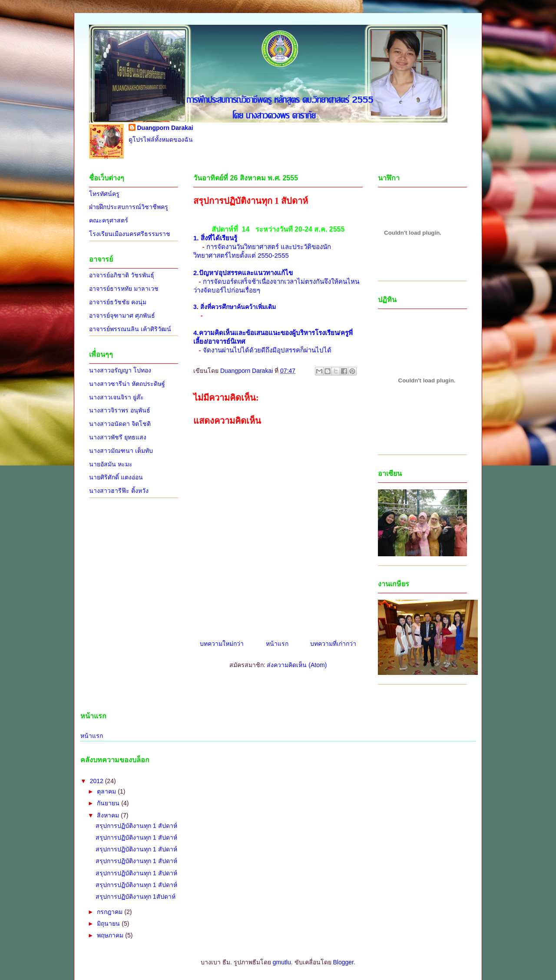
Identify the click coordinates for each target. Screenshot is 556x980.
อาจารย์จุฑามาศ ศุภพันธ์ (122, 316)
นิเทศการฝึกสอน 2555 (104, 36)
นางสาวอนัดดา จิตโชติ (120, 424)
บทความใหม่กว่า (222, 644)
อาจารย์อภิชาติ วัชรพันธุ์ (122, 275)
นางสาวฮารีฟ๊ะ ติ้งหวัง (119, 491)
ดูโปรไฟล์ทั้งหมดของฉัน (161, 140)
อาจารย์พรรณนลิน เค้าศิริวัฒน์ (130, 329)
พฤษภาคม (111, 935)
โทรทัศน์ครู (104, 194)
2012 (98, 781)
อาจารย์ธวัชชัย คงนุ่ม (118, 302)
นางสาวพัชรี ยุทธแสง (118, 437)
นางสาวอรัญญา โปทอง (120, 370)
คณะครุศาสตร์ (109, 220)
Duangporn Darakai (165, 128)
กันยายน (109, 803)
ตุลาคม (107, 791)
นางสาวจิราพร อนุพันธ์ (120, 410)
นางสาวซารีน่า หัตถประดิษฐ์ (127, 384)
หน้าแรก (277, 644)
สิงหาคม (109, 815)
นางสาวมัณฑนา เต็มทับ (121, 451)
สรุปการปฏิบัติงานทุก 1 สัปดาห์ (136, 826)
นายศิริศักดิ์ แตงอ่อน (116, 477)
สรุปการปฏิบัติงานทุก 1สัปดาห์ (136, 897)
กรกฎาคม (111, 912)
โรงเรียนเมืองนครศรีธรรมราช (130, 234)
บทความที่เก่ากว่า (333, 644)
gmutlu (282, 962)
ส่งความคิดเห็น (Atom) (297, 665)
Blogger (343, 962)
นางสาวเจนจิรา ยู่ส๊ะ (116, 397)
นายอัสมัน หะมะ (111, 464)
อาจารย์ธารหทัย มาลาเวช (124, 289)
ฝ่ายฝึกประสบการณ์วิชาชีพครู (129, 207)
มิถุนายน (109, 924)
